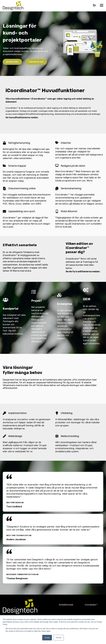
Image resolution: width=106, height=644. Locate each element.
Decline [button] (59, 638)
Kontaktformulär (66, 605)
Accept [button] (47, 638)
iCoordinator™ (91, 605)
